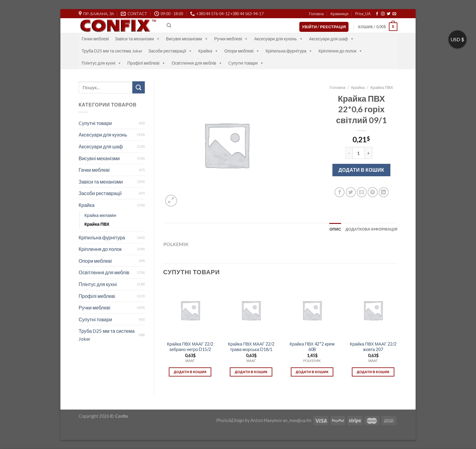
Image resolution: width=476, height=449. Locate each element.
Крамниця (340, 14)
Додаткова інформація (371, 229)
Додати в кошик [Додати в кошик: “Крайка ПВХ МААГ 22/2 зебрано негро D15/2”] (190, 372)
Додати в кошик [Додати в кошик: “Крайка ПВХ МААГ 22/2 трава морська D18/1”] (251, 372)
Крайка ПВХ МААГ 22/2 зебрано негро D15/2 (190, 347)
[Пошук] (169, 25)
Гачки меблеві (95, 39)
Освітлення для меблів (197, 63)
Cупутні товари (246, 63)
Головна (316, 14)
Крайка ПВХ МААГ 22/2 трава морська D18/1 (251, 347)
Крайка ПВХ (97, 224)
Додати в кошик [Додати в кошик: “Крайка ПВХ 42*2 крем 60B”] (312, 372)
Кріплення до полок (340, 51)
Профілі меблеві (147, 63)
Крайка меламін (100, 215)
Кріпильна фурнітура (289, 51)
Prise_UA (363, 14)
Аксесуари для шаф (331, 39)
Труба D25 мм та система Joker (112, 51)
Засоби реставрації (170, 51)
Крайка (208, 51)
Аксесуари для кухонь (279, 39)
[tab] (335, 229)
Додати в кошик (361, 170)
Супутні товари (95, 319)
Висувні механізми (187, 39)
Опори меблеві (242, 51)
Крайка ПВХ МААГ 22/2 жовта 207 (373, 347)
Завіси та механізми (138, 39)
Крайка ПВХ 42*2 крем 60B (312, 347)
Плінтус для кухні (102, 63)
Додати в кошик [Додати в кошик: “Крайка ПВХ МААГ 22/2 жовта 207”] (373, 372)
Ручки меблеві (231, 39)
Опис (335, 229)
